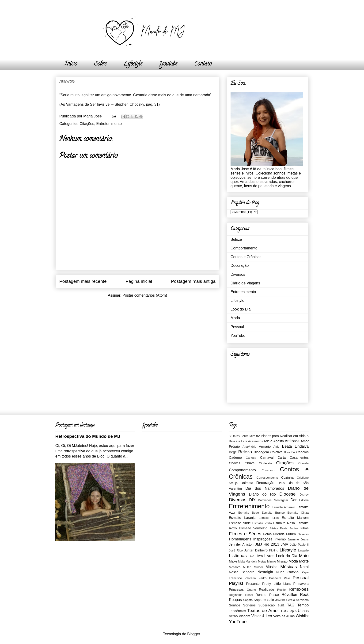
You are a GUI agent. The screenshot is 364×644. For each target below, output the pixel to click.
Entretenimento (109, 124)
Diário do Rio (262, 494)
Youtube (168, 64)
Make (233, 561)
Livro (259, 556)
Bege (233, 452)
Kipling (274, 550)
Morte (304, 561)
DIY (252, 500)
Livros (269, 556)
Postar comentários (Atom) (145, 295)
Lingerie (303, 550)
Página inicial (139, 281)
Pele (287, 578)
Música (272, 567)
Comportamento (244, 248)
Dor (294, 500)
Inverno (280, 539)
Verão (233, 616)
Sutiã (281, 605)
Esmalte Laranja (242, 518)
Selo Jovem (276, 600)
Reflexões (299, 589)
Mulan (247, 567)
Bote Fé (290, 452)
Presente (253, 584)
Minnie (272, 561)
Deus (281, 483)
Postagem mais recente (83, 281)
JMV (284, 544)
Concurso (268, 470)
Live (251, 556)
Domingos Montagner (273, 500)
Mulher (258, 567)
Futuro (291, 534)
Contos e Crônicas (246, 257)
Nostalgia (265, 572)
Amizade (292, 441)
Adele (268, 441)
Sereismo (302, 600)
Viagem (245, 616)
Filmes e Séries (245, 534)
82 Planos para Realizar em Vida (281, 436)
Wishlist (302, 616)
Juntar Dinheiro (256, 550)
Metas (262, 561)
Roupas (235, 600)
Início (71, 64)
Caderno (235, 458)
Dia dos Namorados (265, 488)
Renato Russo (267, 595)
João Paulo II (299, 545)
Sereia (290, 600)
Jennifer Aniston (241, 544)
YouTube (238, 336)
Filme (305, 528)
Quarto (251, 590)
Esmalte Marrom (295, 518)
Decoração (240, 266)
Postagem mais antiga (193, 281)
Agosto (279, 441)
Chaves (235, 463)
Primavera (301, 584)
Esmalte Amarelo (283, 507)
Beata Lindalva (295, 446)
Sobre (100, 64)
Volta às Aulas (284, 616)
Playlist (236, 583)
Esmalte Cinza (298, 513)
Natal (304, 567)
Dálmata (247, 483)
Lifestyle (133, 64)
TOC (284, 611)
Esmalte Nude (240, 523)
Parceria (250, 578)
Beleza (236, 239)
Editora (304, 500)
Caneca (251, 458)
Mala (242, 561)
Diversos (238, 274)
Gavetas (303, 534)
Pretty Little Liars (276, 584)
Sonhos (235, 605)
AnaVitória (249, 447)
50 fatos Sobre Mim (242, 436)
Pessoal (237, 327)
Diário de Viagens (245, 283)
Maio (304, 556)
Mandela (251, 561)
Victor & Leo (262, 616)
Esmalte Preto (262, 523)
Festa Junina (289, 528)
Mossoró (235, 567)
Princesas (236, 590)
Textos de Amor (263, 611)
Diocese (287, 494)
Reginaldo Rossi (241, 595)
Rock (304, 595)
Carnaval (267, 458)
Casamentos (299, 458)
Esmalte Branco (273, 513)
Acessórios (256, 441)
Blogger (193, 634)
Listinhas (238, 556)
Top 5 (293, 611)
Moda (235, 318)
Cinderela (265, 463)
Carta (282, 458)
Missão (282, 561)
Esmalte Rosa (284, 523)
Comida (303, 463)
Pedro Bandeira (270, 578)
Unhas (303, 611)
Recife (281, 590)
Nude (280, 572)
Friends (279, 534)
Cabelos (302, 452)
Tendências (237, 611)
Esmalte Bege (249, 513)
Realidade (267, 590)
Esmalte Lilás (269, 518)
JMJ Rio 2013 (267, 544)
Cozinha (287, 477)
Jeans (305, 539)
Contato (203, 64)
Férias (274, 528)
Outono (293, 572)
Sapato (248, 600)
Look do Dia (241, 309)
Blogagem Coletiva (268, 452)
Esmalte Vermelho (253, 528)
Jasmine (293, 539)
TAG (291, 605)
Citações (87, 124)
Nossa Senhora (242, 572)
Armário (265, 446)
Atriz (277, 447)
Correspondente (267, 478)
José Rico (236, 550)
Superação (267, 605)
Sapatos (260, 600)
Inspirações (263, 539)
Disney (304, 495)
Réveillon (289, 595)
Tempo (303, 605)
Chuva (250, 463)
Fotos (267, 534)
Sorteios (249, 605)
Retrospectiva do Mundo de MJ (88, 436)
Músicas (288, 567)
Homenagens (240, 539)
